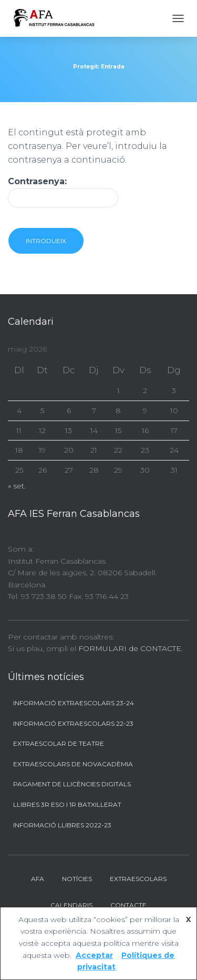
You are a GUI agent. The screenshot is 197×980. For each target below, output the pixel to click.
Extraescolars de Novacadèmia (73, 764)
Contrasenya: (63, 192)
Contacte (128, 905)
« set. (17, 486)
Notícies (77, 879)
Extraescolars (138, 879)
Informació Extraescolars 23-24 (74, 703)
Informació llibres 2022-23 (62, 825)
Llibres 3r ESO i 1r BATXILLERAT (67, 804)
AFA (38, 879)
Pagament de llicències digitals (72, 784)
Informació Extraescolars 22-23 (73, 723)
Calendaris (71, 905)
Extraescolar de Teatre (59, 743)
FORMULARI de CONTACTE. (131, 648)
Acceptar (94, 955)
